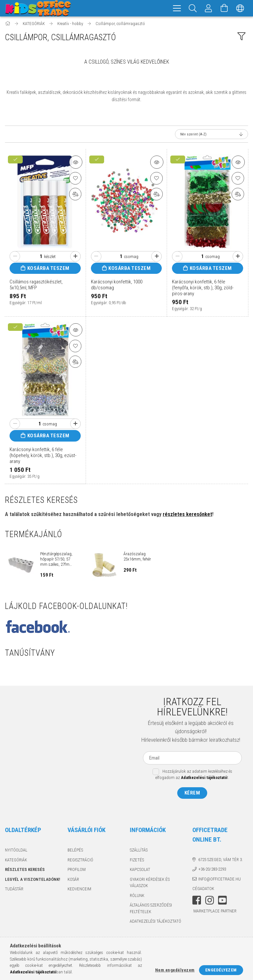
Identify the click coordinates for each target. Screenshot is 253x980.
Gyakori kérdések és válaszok (150, 884)
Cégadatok (203, 890)
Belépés (75, 851)
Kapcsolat (140, 870)
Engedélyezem (221, 970)
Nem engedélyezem (175, 970)
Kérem (192, 794)
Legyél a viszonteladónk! (33, 880)
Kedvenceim (79, 890)
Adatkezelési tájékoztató (155, 922)
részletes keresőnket (187, 515)
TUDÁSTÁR (14, 890)
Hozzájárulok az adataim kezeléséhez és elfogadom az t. (194, 776)
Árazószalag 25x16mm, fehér (137, 557)
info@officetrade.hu (220, 880)
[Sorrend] (211, 135)
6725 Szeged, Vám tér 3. (221, 861)
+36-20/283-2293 (212, 870)
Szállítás (139, 851)
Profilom (77, 870)
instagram (210, 901)
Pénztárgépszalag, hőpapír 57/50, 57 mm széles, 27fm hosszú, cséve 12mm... (56, 560)
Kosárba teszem (48, 269)
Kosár (73, 880)
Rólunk (137, 896)
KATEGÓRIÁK (16, 861)
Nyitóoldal (16, 851)
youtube (222, 901)
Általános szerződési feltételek (151, 909)
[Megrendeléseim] (209, 8)
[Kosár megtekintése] (224, 8)
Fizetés (137, 861)
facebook (197, 901)
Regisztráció (80, 861)
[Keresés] (193, 8)
